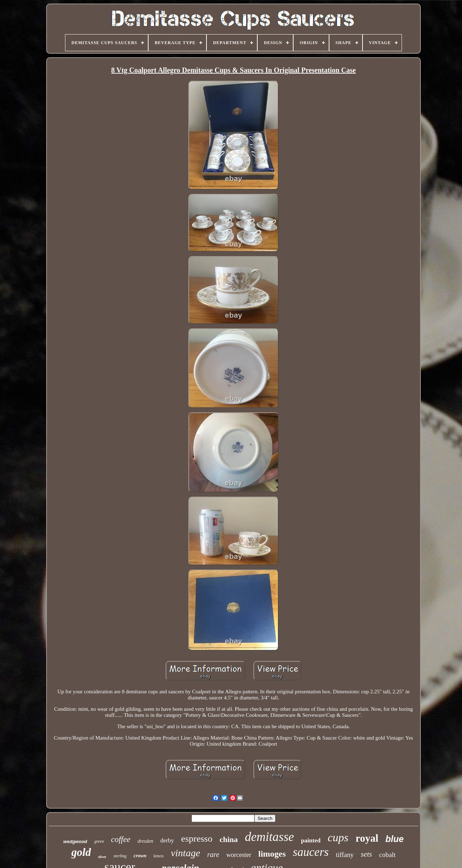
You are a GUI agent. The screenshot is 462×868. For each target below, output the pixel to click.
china (229, 839)
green (99, 841)
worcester (239, 855)
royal (367, 838)
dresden (145, 841)
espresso (197, 839)
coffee (121, 839)
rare (213, 854)
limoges (272, 854)
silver (102, 857)
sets (366, 854)
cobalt (387, 855)
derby (167, 840)
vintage (186, 853)
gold (81, 852)
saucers (311, 852)
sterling (120, 856)
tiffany (345, 855)
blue (394, 839)
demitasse (269, 837)
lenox (159, 856)
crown (140, 856)
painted (311, 840)
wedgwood (75, 841)
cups (338, 837)
